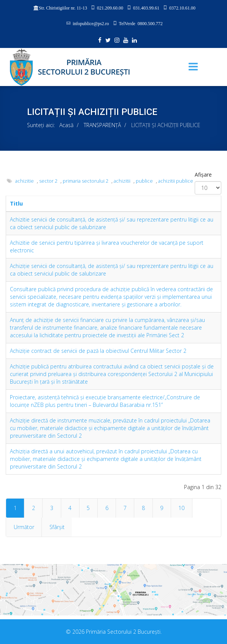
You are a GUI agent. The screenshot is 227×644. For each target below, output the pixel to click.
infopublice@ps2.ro (91, 23)
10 (181, 508)
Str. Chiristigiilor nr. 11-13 (63, 8)
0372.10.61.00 (182, 8)
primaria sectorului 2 (86, 181)
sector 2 (48, 181)
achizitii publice (176, 181)
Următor (24, 527)
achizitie (25, 181)
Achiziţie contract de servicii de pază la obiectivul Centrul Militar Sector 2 (98, 351)
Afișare (203, 175)
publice (144, 181)
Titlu (16, 203)
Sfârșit (57, 527)
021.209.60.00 (110, 8)
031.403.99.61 (146, 8)
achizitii (122, 181)
